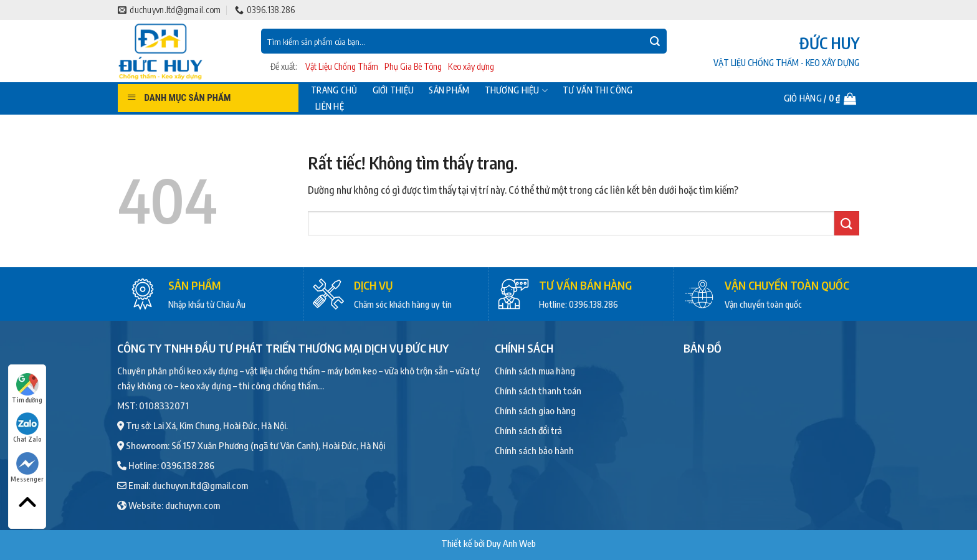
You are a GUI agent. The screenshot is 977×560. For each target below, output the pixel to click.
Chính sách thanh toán (538, 391)
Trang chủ (334, 90)
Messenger (27, 467)
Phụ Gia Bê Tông (413, 66)
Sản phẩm (449, 90)
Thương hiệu (517, 91)
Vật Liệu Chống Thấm (342, 66)
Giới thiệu (393, 90)
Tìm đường (27, 388)
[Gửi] (655, 41)
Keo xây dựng (471, 66)
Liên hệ (330, 107)
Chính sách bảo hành (534, 450)
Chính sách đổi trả (528, 430)
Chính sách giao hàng (535, 411)
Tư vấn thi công (598, 90)
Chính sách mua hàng (535, 371)
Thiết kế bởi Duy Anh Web (488, 543)
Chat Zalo (27, 428)
